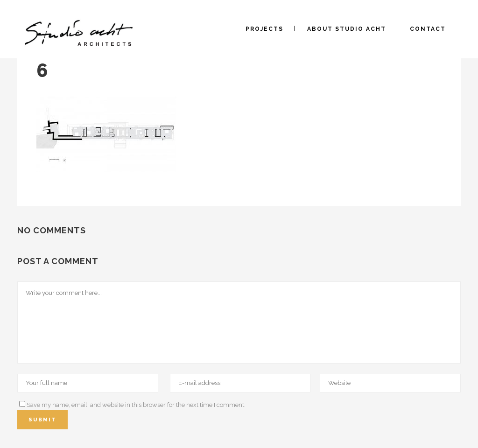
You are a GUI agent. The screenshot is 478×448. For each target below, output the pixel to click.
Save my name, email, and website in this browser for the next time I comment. (136, 405)
